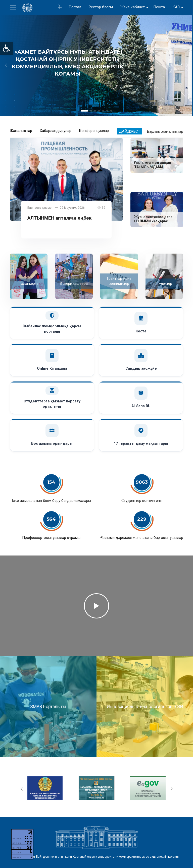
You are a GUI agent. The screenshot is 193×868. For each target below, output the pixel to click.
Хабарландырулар (56, 131)
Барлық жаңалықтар (165, 131)
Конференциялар (94, 131)
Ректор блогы (101, 7)
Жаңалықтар (21, 131)
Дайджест (130, 131)
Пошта (159, 7)
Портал (75, 7)
